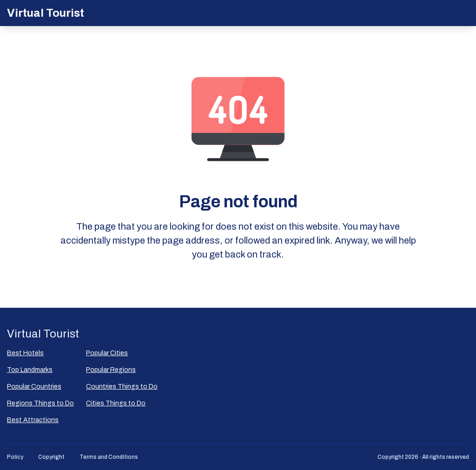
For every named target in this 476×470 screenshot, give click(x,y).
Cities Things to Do (116, 403)
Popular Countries (34, 387)
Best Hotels (25, 353)
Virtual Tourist (46, 13)
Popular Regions (111, 370)
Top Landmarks (30, 370)
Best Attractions (33, 420)
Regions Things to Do (40, 403)
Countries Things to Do (122, 387)
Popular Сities (107, 353)
